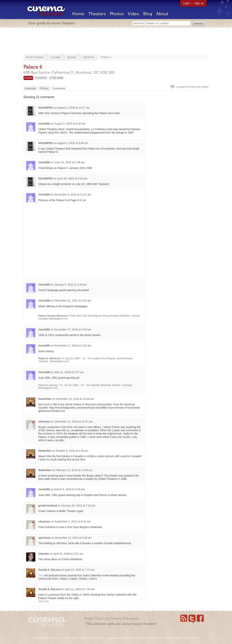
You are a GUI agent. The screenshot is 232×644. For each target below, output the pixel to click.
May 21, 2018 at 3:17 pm (69, 372)
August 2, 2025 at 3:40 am (73, 143)
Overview (30, 88)
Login (186, 3)
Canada (56, 57)
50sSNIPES (46, 108)
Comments (59, 88)
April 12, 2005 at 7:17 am (80, 570)
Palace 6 (106, 57)
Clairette (44, 554)
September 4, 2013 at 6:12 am (72, 522)
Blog (148, 14)
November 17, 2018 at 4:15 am (73, 346)
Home (78, 14)
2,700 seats (56, 78)
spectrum (44, 538)
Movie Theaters (35, 57)
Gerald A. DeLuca (49, 570)
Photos (117, 14)
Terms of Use (191, 638)
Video (133, 14)
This (41, 575)
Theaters (97, 14)
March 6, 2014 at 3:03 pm (70, 489)
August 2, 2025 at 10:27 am (73, 108)
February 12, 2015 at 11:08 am (74, 470)
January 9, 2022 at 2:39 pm (71, 285)
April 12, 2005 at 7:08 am (80, 589)
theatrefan (45, 399)
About (162, 14)
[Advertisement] (116, 41)
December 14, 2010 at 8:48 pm (73, 538)
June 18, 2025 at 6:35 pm (72, 178)
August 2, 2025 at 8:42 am (70, 124)
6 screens (41, 78)
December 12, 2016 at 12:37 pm (74, 422)
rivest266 (44, 124)
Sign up (199, 3)
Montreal (89, 57)
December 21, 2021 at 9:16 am (73, 301)
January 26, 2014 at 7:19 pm (78, 506)
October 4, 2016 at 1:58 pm (72, 451)
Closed (28, 78)
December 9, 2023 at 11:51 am (73, 194)
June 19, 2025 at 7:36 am (70, 162)
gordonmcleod (48, 506)
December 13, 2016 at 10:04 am (75, 399)
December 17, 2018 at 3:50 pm (73, 330)
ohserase (44, 422)
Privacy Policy (174, 638)
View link (44, 601)
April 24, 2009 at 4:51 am (68, 554)
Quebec (72, 57)
